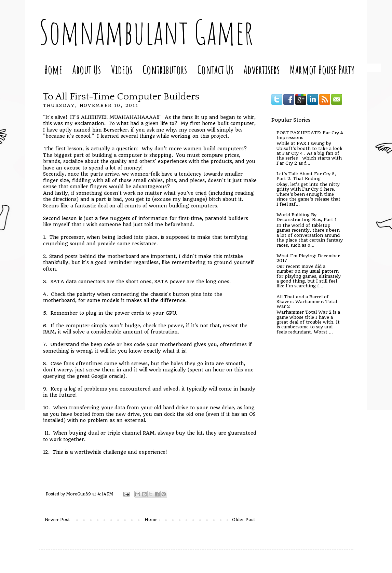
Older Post (244, 520)
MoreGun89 (79, 494)
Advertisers (262, 70)
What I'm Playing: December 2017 (308, 258)
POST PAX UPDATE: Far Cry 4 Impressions (310, 135)
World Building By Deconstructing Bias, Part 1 (307, 217)
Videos (122, 70)
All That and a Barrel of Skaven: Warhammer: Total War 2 (307, 302)
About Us (87, 70)
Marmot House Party (322, 70)
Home (53, 70)
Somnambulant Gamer (146, 32)
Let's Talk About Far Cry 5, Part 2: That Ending (306, 176)
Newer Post (57, 520)
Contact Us (215, 70)
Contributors (165, 70)
